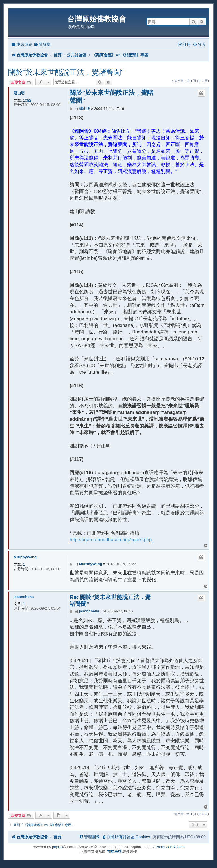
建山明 (19, 93)
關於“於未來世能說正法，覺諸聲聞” (66, 72)
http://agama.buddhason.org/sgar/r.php (111, 540)
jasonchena (24, 597)
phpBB (57, 847)
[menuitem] (42, 45)
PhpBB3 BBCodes (170, 847)
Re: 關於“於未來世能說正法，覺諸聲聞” (110, 600)
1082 (27, 100)
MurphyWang (25, 557)
